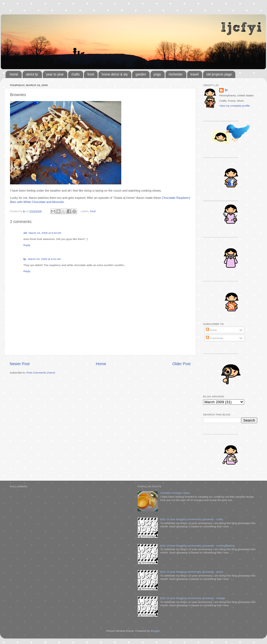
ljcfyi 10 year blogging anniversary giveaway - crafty (192, 519)
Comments (214, 338)
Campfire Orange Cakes (175, 493)
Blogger (155, 631)
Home (101, 364)
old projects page (219, 74)
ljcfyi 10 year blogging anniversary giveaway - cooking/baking (197, 546)
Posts (211, 330)
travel (195, 74)
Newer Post (20, 364)
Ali (25, 233)
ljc (25, 259)
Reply (27, 245)
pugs (157, 74)
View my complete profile (234, 106)
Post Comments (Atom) (41, 373)
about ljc (32, 74)
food (91, 74)
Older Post (181, 364)
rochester (176, 74)
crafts (76, 74)
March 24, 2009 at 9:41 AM (44, 259)
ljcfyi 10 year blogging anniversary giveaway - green (192, 572)
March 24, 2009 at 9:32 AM (45, 233)
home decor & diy (115, 74)
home (14, 74)
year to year (55, 74)
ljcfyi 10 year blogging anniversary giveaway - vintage (193, 598)
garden (141, 74)
